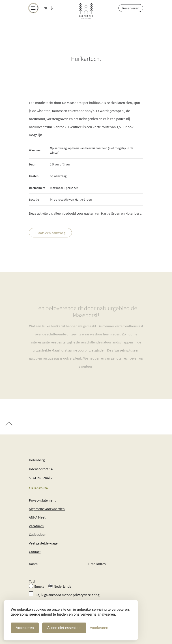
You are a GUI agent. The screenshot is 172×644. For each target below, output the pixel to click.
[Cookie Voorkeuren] (99, 628)
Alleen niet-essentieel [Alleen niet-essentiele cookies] (64, 628)
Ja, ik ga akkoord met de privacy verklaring (68, 595)
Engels (39, 586)
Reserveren (131, 8)
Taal (32, 581)
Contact (35, 552)
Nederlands (62, 586)
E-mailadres (97, 564)
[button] (51, 8)
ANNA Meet (37, 517)
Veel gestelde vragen (44, 543)
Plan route (38, 488)
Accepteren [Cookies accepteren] (25, 628)
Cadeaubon (38, 534)
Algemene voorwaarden (47, 509)
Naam (33, 564)
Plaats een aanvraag (50, 233)
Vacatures (36, 526)
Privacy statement (42, 500)
